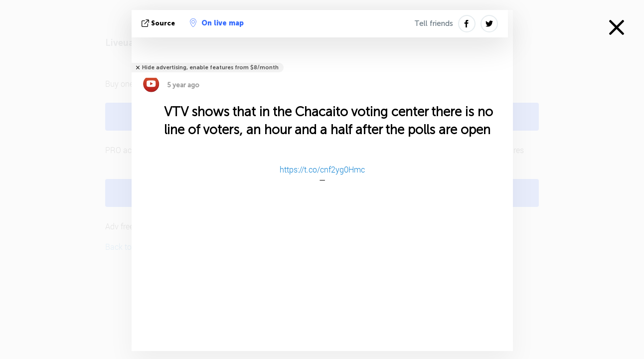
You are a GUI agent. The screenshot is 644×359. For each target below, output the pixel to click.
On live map (217, 23)
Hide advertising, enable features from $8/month (210, 68)
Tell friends (434, 23)
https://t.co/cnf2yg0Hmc (322, 169)
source (159, 23)
